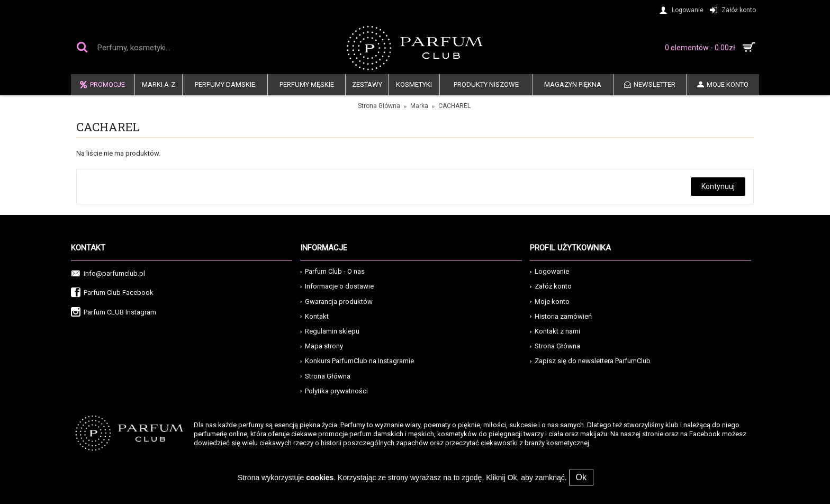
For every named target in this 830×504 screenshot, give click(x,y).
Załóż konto (551, 286)
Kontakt (314, 316)
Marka (419, 106)
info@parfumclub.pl (108, 274)
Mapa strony (322, 346)
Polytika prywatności (334, 391)
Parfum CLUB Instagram (114, 313)
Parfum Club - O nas (332, 271)
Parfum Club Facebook (112, 293)
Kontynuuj (718, 186)
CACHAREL (454, 106)
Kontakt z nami (555, 331)
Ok (581, 477)
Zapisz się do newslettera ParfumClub (590, 361)
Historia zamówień (561, 316)
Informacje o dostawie (337, 286)
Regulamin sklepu (330, 331)
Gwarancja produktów (336, 301)
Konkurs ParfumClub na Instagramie (357, 361)
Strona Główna (379, 106)
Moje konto (550, 301)
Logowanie (549, 271)
